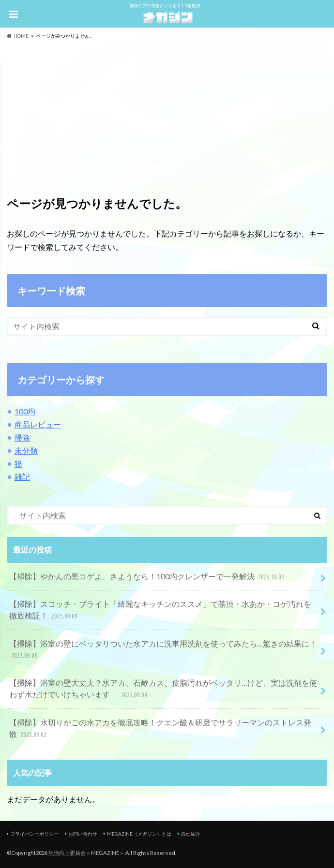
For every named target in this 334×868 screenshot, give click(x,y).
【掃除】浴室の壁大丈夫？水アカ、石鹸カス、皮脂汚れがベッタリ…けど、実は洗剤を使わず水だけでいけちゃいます (163, 689)
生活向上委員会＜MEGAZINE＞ (86, 853)
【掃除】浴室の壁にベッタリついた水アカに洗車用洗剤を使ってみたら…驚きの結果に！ (163, 650)
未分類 (26, 450)
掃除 (22, 437)
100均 (25, 411)
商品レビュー (38, 424)
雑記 (22, 477)
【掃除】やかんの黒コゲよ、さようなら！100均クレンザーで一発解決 (148, 577)
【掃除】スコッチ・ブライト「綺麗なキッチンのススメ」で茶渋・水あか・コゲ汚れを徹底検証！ (160, 611)
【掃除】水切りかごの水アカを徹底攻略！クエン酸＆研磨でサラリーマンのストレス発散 (160, 729)
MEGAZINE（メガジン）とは (139, 834)
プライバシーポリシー (34, 834)
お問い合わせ (83, 834)
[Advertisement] (167, 112)
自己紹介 (191, 834)
